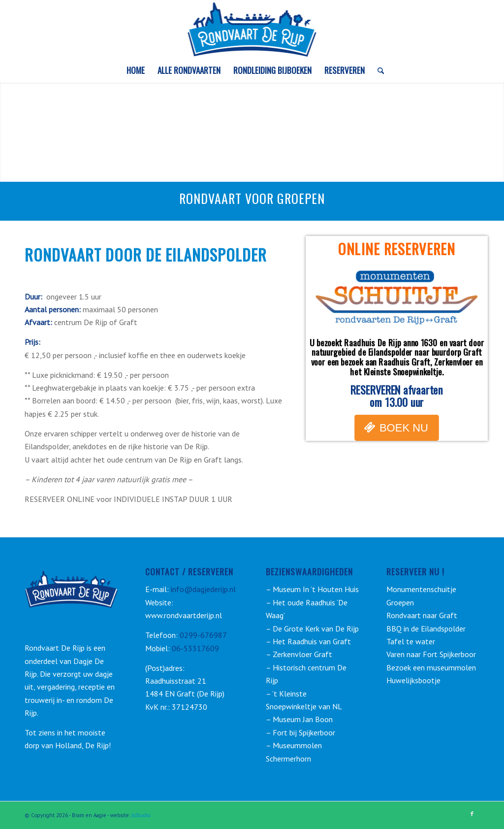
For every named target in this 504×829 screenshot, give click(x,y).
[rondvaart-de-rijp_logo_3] (252, 29)
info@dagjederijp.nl (202, 589)
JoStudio (141, 815)
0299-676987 (203, 635)
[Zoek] (378, 70)
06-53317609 (195, 648)
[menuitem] (136, 70)
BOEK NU (404, 428)
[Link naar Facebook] (472, 814)
